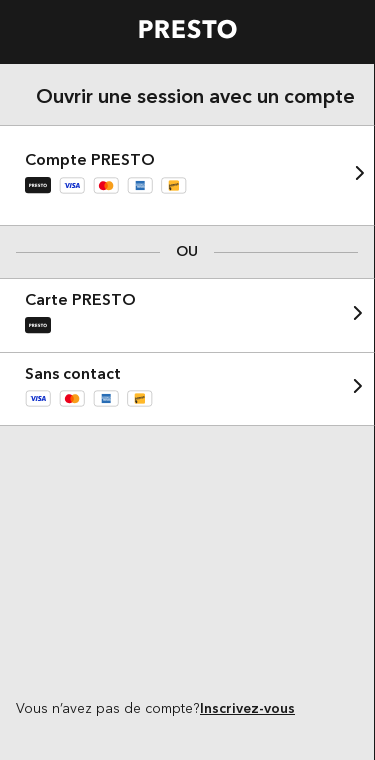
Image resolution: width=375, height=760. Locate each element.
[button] (187, 175)
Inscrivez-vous (247, 709)
